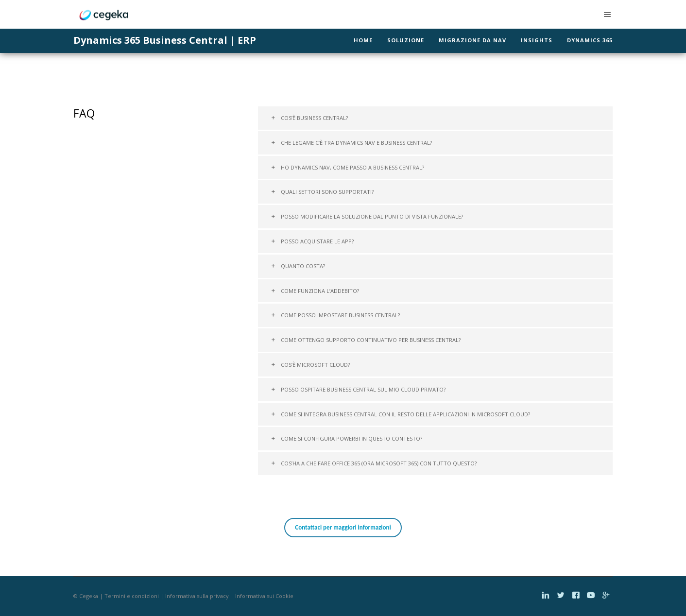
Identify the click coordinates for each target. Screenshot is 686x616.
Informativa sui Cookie (264, 596)
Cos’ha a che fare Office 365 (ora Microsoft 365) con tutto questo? (374, 463)
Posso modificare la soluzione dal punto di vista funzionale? (367, 216)
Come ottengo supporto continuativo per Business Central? (366, 340)
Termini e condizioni (132, 596)
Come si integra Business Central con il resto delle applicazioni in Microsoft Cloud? (400, 414)
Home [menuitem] (363, 40)
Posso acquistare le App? (312, 241)
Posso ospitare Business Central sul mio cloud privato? (358, 389)
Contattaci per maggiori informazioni (343, 527)
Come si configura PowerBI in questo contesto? (346, 438)
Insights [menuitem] (537, 40)
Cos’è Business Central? (309, 118)
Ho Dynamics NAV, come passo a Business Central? (347, 167)
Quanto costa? (298, 266)
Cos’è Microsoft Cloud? (310, 365)
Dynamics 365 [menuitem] (590, 40)
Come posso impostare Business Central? (335, 315)
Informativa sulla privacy (197, 596)
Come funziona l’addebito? (315, 291)
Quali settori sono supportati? (322, 192)
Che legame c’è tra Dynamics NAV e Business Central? (351, 143)
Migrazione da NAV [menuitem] (472, 40)
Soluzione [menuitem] (406, 40)
